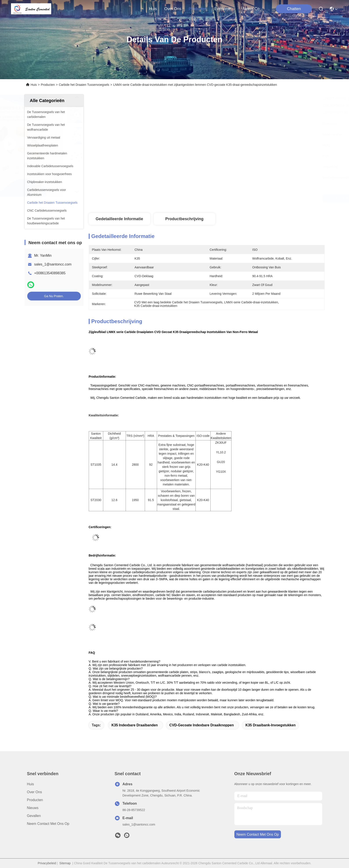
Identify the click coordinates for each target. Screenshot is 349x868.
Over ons (34, 792)
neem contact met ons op (253, 9)
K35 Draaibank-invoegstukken (270, 725)
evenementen (225, 9)
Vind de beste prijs (244, 198)
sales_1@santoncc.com (53, 264)
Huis (153, 9)
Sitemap (65, 863)
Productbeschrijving (184, 219)
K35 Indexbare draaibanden (135, 725)
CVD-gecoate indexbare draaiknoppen (202, 725)
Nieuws (33, 808)
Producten (48, 85)
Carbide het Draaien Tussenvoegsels (84, 85)
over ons (173, 9)
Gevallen (34, 816)
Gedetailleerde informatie (119, 219)
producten (198, 9)
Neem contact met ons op (48, 824)
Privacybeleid (47, 863)
